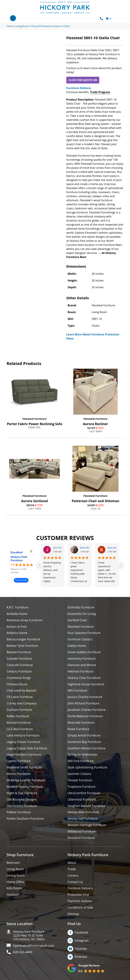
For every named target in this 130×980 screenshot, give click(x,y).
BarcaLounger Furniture (24, 639)
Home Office (15, 883)
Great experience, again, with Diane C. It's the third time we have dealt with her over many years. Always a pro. (107, 572)
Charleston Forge (19, 678)
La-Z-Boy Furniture (20, 729)
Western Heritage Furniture (87, 826)
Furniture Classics (80, 639)
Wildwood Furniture (82, 832)
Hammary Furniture (82, 659)
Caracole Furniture (20, 665)
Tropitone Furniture (82, 787)
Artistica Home (17, 633)
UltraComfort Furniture (84, 794)
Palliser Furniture (19, 813)
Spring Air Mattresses (83, 755)
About (72, 863)
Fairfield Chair (77, 620)
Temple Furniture (80, 781)
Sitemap (73, 915)
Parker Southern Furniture (25, 819)
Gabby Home (77, 646)
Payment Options (80, 902)
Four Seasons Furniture (84, 633)
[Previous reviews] (39, 565)
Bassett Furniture (19, 652)
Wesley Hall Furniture (83, 819)
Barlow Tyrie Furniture (22, 646)
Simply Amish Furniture (84, 736)
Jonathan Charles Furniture (87, 710)
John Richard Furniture (84, 704)
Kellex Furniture (18, 716)
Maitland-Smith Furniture (24, 768)
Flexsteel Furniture (35, 419)
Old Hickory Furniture (22, 806)
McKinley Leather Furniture (26, 781)
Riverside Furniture (81, 723)
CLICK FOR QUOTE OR (83, 80)
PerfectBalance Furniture (85, 716)
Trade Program (100, 92)
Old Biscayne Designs (22, 800)
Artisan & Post (17, 627)
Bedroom (13, 863)
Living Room (15, 870)
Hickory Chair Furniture (84, 678)
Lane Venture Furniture (23, 736)
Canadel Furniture (19, 659)
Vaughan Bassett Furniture (86, 806)
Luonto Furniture (19, 761)
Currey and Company (22, 704)
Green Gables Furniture (84, 652)
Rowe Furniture (78, 729)
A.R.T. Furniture (18, 607)
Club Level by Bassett (22, 691)
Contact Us (75, 883)
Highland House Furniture (86, 684)
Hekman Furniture (80, 672)
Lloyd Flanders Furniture (24, 755)
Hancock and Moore (82, 665)
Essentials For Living (82, 614)
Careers (73, 876)
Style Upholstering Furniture (88, 768)
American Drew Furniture (25, 620)
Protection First (78, 895)
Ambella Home (17, 614)
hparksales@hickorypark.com (34, 947)
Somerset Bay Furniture (84, 742)
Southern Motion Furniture (87, 749)
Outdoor (13, 895)
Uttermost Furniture (82, 800)
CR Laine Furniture (20, 697)
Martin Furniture (18, 774)
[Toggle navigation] (13, 18)
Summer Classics (79, 774)
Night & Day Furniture (22, 794)
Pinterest (81, 958)
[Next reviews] (121, 565)
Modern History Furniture (25, 787)
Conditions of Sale (80, 908)
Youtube (81, 949)
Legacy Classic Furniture (24, 742)
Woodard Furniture (81, 838)
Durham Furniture (19, 710)
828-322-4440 (23, 953)
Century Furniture (19, 672)
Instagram (82, 941)
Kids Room (14, 889)
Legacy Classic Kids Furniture (27, 749)
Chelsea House (17, 684)
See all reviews (21, 580)
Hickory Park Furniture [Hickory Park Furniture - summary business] (19, 559)
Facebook (81, 933)
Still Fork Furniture (81, 761)
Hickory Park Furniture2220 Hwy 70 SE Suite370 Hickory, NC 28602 (29, 936)
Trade (72, 870)
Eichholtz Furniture (81, 607)
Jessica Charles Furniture (85, 697)
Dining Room (16, 876)
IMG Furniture (77, 691)
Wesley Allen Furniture (83, 813)
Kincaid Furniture (19, 723)
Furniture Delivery (79, 88)
